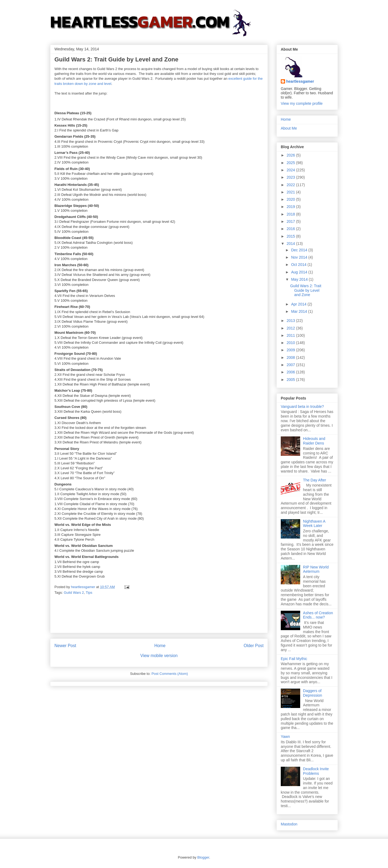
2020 (291, 199)
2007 (291, 365)
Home (160, 646)
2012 (291, 328)
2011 (291, 335)
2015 (291, 236)
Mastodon (289, 824)
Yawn (285, 737)
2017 (291, 221)
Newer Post (65, 646)
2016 (291, 229)
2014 (291, 244)
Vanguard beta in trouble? (302, 407)
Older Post (254, 646)
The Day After (315, 480)
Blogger (203, 857)
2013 (291, 321)
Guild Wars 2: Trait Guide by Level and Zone (306, 290)
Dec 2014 (300, 250)
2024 (291, 170)
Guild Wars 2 (74, 593)
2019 (291, 207)
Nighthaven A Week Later (314, 524)
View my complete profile (302, 103)
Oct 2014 (299, 265)
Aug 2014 (300, 272)
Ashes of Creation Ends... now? (318, 615)
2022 (291, 185)
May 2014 (300, 279)
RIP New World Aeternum (316, 569)
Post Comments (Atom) (170, 674)
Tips (89, 593)
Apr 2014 (299, 304)
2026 (291, 155)
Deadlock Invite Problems (316, 771)
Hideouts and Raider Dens (314, 441)
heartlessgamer (300, 81)
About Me (289, 128)
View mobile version (159, 656)
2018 (291, 214)
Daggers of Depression (313, 693)
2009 (291, 350)
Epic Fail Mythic (294, 659)
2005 (291, 380)
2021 (291, 192)
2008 (291, 357)
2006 (291, 372)
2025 (291, 163)
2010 (291, 343)
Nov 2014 (300, 257)
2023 (291, 177)
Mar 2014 (299, 311)
